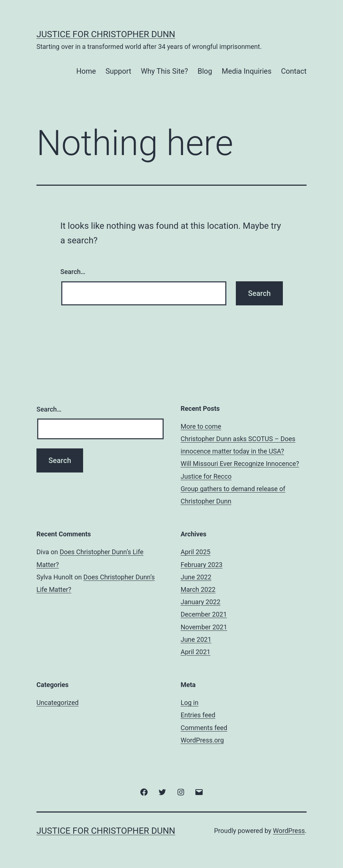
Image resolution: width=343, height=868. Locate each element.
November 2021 (204, 627)
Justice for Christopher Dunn (106, 34)
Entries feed (198, 715)
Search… (73, 272)
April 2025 (196, 552)
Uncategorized (58, 703)
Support (118, 71)
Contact (294, 71)
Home (86, 71)
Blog (205, 71)
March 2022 (198, 589)
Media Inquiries (246, 71)
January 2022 (201, 602)
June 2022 (196, 577)
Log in (190, 703)
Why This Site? (164, 71)
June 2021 (196, 639)
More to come (201, 426)
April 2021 (196, 652)
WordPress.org (202, 740)
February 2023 (202, 565)
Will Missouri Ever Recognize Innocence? (240, 464)
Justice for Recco (206, 476)
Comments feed (204, 728)
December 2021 (204, 614)
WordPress (289, 831)
